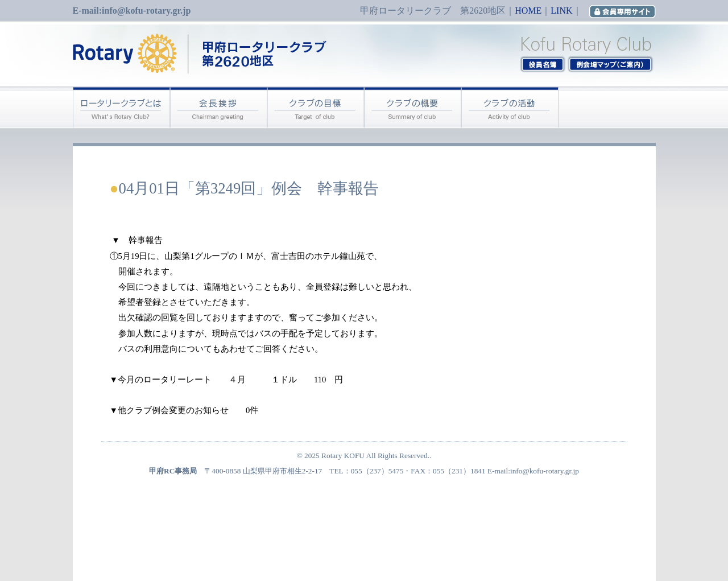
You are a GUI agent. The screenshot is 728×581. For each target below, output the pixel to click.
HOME (528, 11)
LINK (561, 11)
